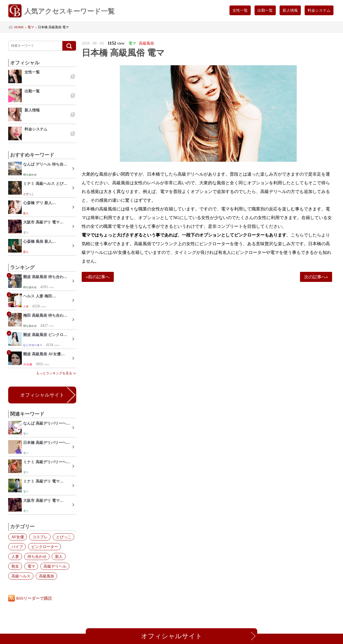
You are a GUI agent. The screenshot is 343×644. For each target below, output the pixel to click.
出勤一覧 (265, 10)
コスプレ (39, 537)
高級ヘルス (21, 576)
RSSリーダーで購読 (34, 598)
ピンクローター (44, 547)
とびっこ (63, 537)
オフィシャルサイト (42, 395)
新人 (58, 556)
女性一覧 (240, 10)
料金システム (319, 10)
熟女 (15, 566)
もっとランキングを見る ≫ (56, 373)
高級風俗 (46, 576)
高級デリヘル (54, 566)
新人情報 (290, 10)
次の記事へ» (316, 277)
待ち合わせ (36, 556)
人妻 (15, 556)
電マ (31, 566)
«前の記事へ (98, 277)
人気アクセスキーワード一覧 (62, 12)
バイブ (17, 547)
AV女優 (17, 537)
